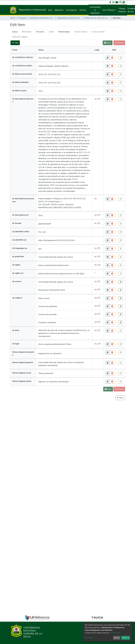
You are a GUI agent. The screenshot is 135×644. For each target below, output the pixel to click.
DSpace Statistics (122, 10)
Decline (117, 638)
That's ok (126, 638)
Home (13, 18)
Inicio (50, 10)
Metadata (40, 32)
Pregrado (22, 18)
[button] (124, 2)
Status (15, 32)
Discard (119, 389)
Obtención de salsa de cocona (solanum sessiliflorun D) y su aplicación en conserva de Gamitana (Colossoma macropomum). (97, 18)
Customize (89, 638)
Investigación (71, 10)
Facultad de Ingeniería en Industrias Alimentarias (42, 18)
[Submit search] (121, 2)
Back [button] (120, 398)
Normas (83, 10)
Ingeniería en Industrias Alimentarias (70, 18)
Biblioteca (59, 10)
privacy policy (115, 633)
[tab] (15, 32)
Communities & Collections (95, 10)
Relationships (64, 32)
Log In (128, 2)
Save (108, 389)
